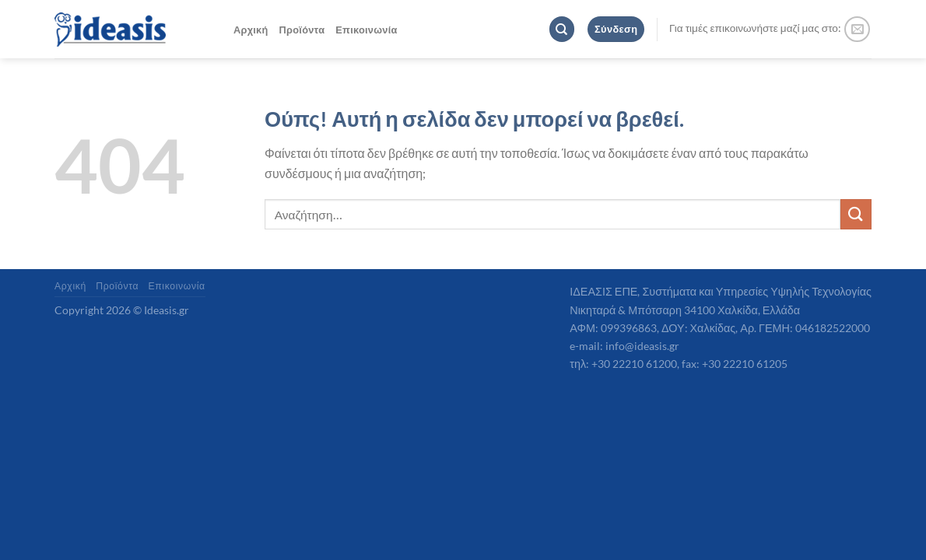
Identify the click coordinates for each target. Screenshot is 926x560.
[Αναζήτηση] (562, 29)
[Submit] (856, 214)
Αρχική (251, 30)
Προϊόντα (302, 30)
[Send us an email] (857, 29)
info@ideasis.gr (642, 346)
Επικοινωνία (366, 30)
